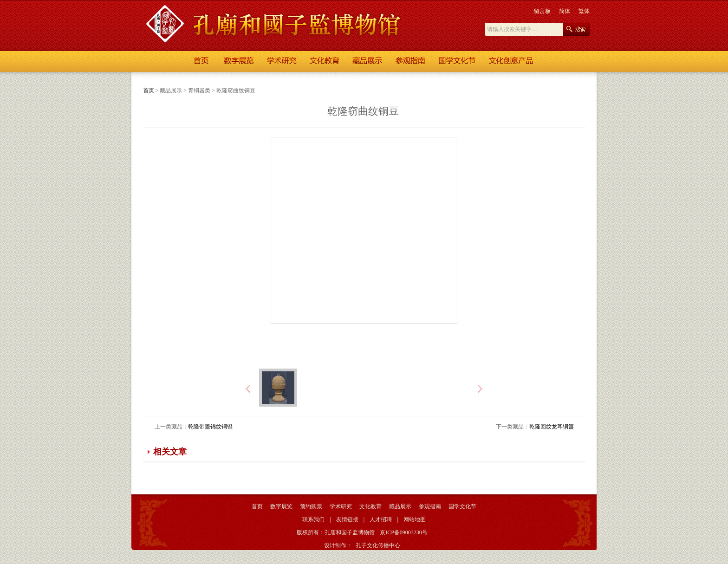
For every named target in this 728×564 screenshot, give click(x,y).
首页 (149, 91)
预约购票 (311, 506)
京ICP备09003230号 (404, 532)
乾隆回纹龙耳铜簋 (552, 427)
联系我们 (313, 519)
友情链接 (347, 519)
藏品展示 (171, 91)
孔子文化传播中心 (378, 545)
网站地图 (415, 519)
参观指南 (430, 506)
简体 (565, 11)
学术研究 (341, 506)
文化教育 (370, 506)
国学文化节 (462, 506)
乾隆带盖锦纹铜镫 (210, 427)
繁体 (584, 11)
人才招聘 (381, 519)
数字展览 (281, 506)
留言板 (542, 11)
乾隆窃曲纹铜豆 (236, 91)
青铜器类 (199, 91)
